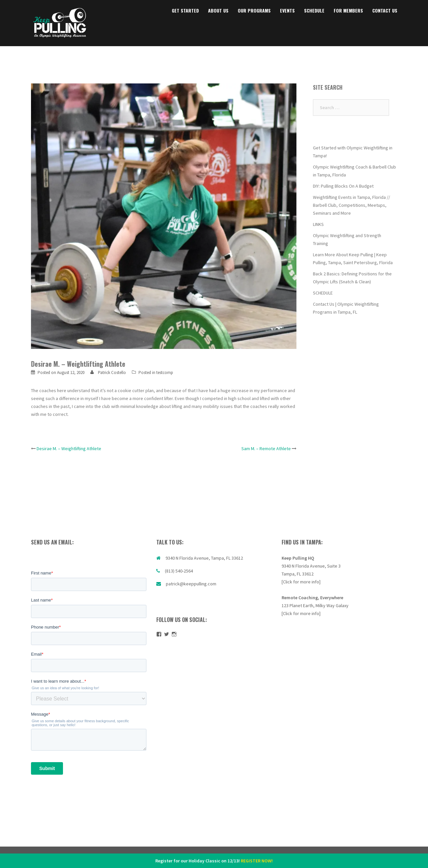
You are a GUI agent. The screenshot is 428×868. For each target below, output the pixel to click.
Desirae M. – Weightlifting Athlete (69, 449)
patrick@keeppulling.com (191, 584)
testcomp (165, 372)
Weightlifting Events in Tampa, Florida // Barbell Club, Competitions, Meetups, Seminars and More (352, 205)
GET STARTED (185, 10)
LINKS (318, 224)
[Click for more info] (301, 582)
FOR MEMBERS (348, 10)
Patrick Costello (112, 372)
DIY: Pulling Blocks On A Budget (343, 186)
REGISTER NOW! (257, 861)
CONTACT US (385, 10)
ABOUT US (218, 10)
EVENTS (287, 10)
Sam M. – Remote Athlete (266, 449)
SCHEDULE (314, 10)
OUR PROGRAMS (254, 10)
